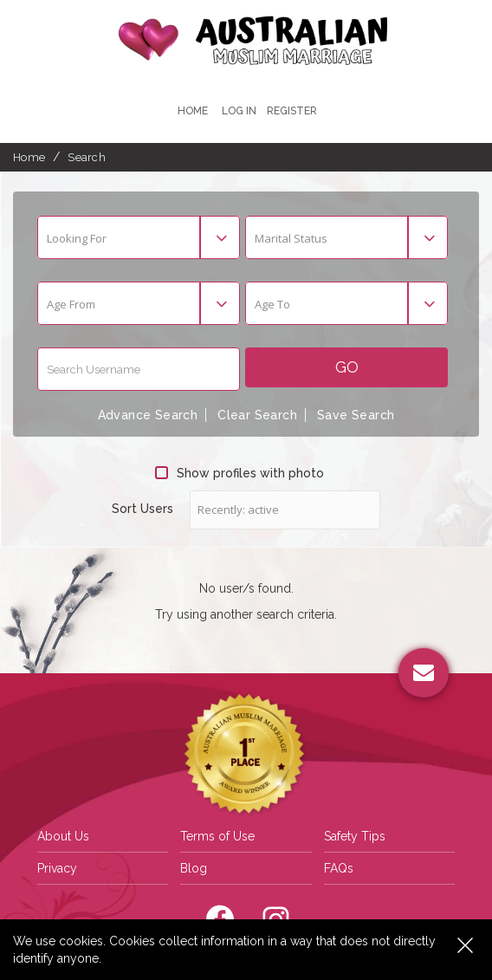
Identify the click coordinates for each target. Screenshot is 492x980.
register (292, 111)
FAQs (339, 868)
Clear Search (257, 415)
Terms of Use (217, 836)
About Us (63, 836)
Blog (194, 868)
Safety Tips (355, 836)
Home (193, 111)
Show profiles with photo (240, 473)
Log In (239, 111)
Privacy (57, 868)
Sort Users (142, 509)
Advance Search (148, 415)
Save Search (356, 415)
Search (87, 157)
